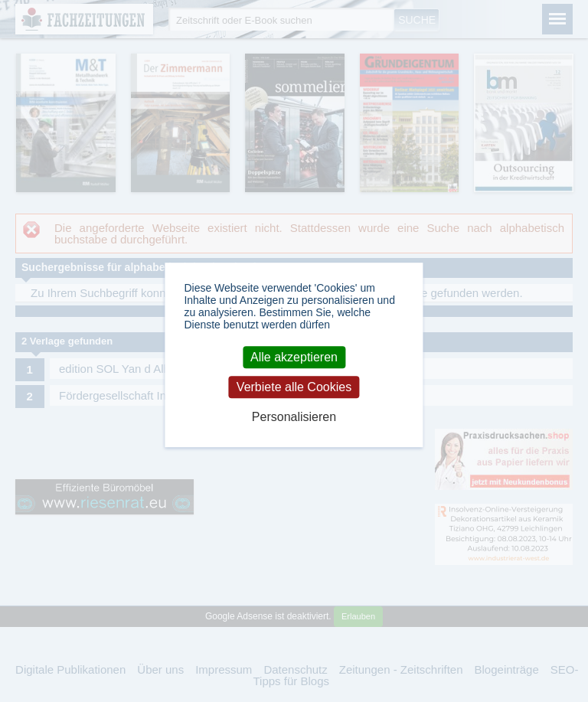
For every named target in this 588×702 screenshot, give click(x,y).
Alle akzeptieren (294, 357)
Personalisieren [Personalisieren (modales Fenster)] (294, 417)
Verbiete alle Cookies (294, 387)
